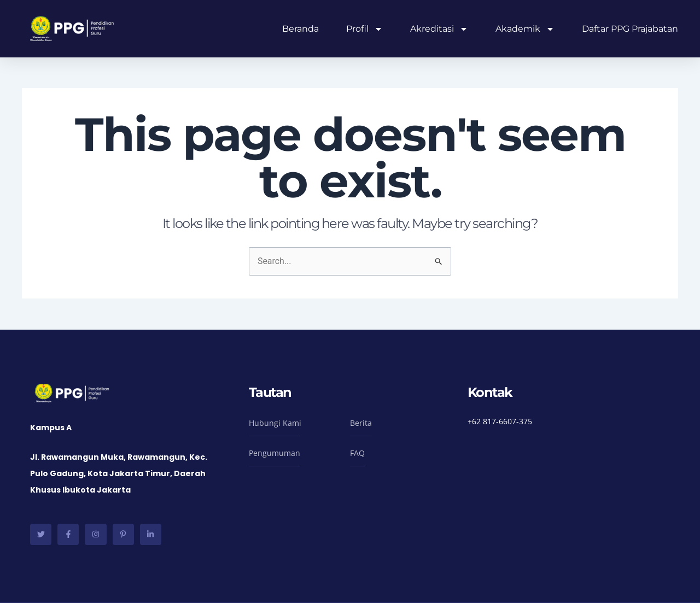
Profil (364, 29)
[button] (275, 426)
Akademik (525, 29)
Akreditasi (439, 29)
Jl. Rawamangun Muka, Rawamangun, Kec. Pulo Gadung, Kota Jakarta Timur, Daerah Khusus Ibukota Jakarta (119, 473)
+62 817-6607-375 (500, 421)
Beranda (301, 29)
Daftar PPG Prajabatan (630, 29)
